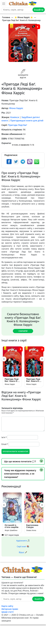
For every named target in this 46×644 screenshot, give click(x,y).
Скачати (23, 331)
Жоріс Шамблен (11, 530)
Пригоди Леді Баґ (17, 125)
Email (5, 444)
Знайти (39, 10)
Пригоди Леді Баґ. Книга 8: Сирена (33, 380)
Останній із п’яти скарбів (12, 526)
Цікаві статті (8, 612)
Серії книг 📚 (23, 546)
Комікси (15, 117)
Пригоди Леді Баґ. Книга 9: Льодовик (12, 380)
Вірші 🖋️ (23, 552)
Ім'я (4, 437)
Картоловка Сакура (32, 526)
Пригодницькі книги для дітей (27, 120)
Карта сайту (7, 606)
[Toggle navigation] (4, 4)
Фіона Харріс (16, 108)
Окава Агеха (31, 530)
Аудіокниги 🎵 (23, 541)
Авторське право (10, 609)
